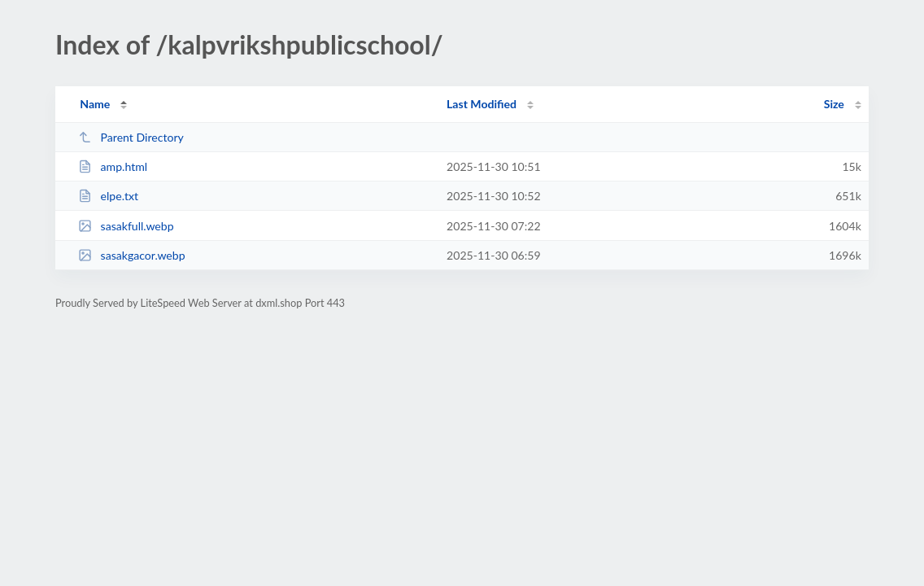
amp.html (113, 166)
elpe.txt (108, 196)
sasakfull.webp (126, 226)
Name (95, 104)
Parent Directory (131, 137)
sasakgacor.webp (131, 255)
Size (834, 104)
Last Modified (482, 104)
